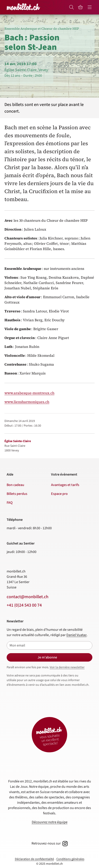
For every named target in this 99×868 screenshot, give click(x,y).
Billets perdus (17, 494)
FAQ (10, 503)
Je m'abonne (47, 657)
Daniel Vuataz (76, 635)
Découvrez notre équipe (50, 822)
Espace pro (59, 494)
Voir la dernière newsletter (67, 667)
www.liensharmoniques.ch (27, 402)
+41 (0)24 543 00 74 (24, 605)
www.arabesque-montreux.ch (29, 393)
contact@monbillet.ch (28, 597)
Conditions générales (70, 859)
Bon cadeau (15, 485)
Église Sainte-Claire (18, 441)
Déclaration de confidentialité (34, 859)
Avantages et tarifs (65, 485)
